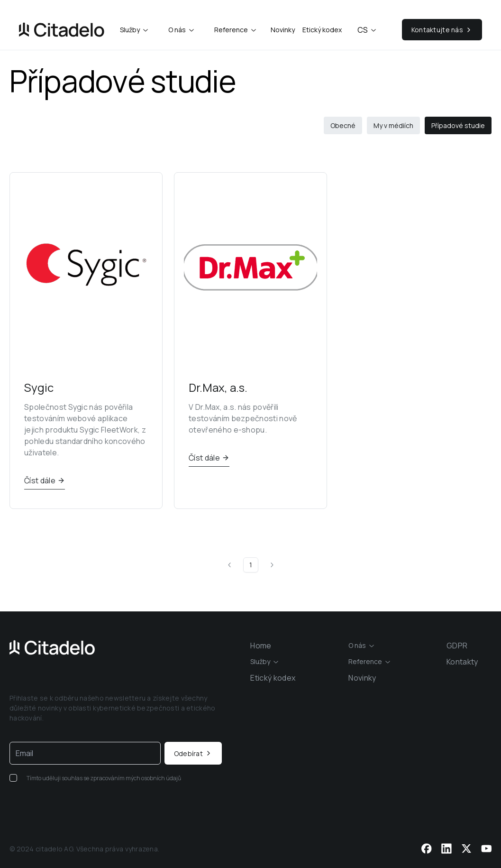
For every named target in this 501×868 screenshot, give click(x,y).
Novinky (283, 30)
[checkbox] (13, 778)
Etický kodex (322, 30)
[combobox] (135, 30)
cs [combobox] (367, 30)
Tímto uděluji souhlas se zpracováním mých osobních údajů (104, 778)
